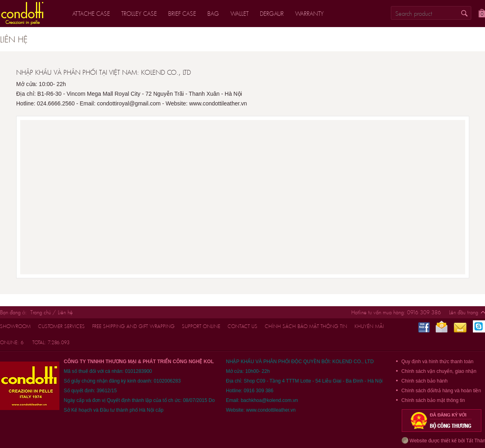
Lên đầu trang (464, 312)
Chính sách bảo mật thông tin (306, 326)
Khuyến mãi (369, 326)
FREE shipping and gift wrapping (133, 326)
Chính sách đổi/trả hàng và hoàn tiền (441, 391)
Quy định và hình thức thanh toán (437, 362)
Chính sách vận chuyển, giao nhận (439, 371)
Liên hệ (65, 312)
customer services (61, 326)
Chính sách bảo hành (424, 381)
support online (201, 326)
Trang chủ (41, 312)
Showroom (15, 326)
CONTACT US (242, 326)
